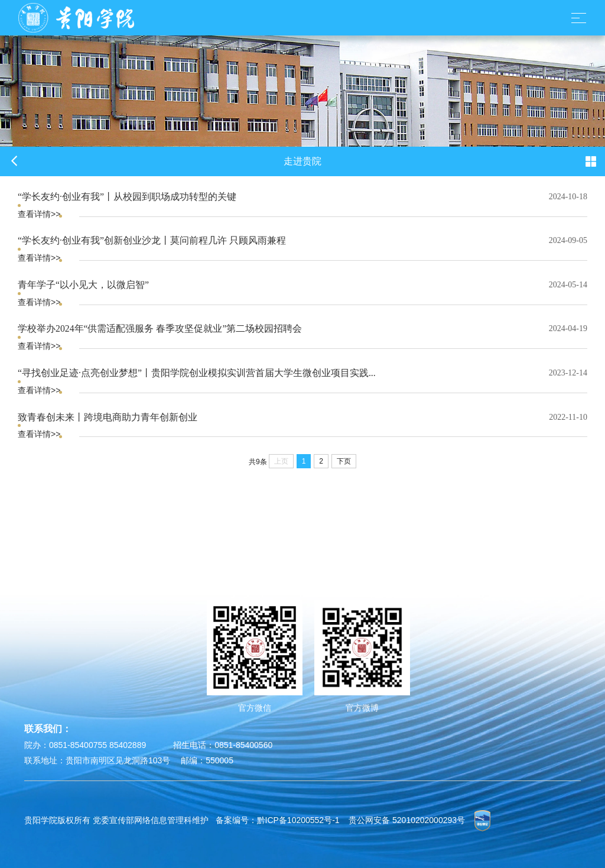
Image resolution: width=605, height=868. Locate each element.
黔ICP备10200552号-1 (298, 820)
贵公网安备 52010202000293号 (407, 820)
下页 (344, 461)
